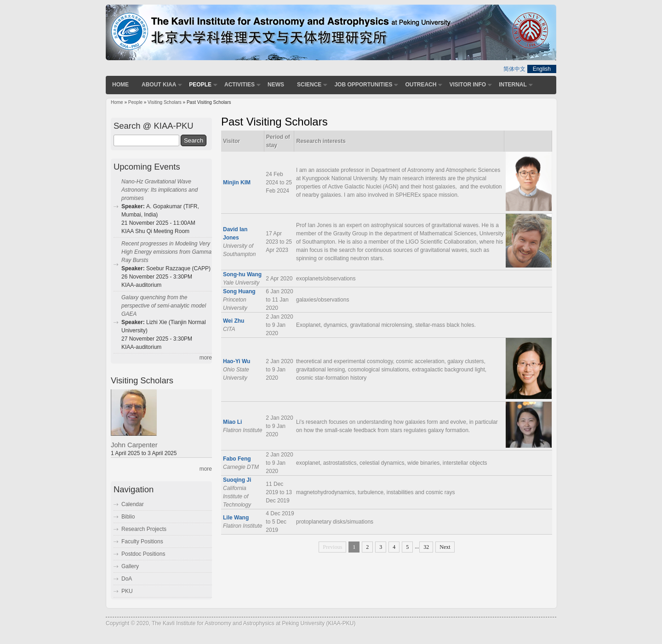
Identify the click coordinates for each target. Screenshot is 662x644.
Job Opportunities (363, 85)
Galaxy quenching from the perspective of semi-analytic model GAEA (164, 306)
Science (309, 85)
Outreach (421, 85)
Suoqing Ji (237, 480)
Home (120, 85)
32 (426, 547)
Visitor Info (468, 85)
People (200, 85)
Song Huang (239, 291)
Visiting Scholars (165, 102)
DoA (127, 579)
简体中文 (514, 69)
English (542, 69)
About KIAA (159, 85)
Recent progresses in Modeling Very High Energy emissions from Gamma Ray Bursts (166, 252)
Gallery (130, 566)
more (206, 358)
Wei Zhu (234, 321)
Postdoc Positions (143, 554)
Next (445, 547)
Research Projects (144, 529)
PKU (127, 591)
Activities (240, 85)
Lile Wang (236, 518)
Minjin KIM (237, 182)
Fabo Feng (237, 459)
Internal (513, 85)
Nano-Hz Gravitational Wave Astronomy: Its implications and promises (160, 190)
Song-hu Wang (242, 274)
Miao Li (232, 422)
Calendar (133, 504)
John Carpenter (134, 445)
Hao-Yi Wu (237, 361)
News (276, 85)
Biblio (128, 517)
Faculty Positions (142, 541)
